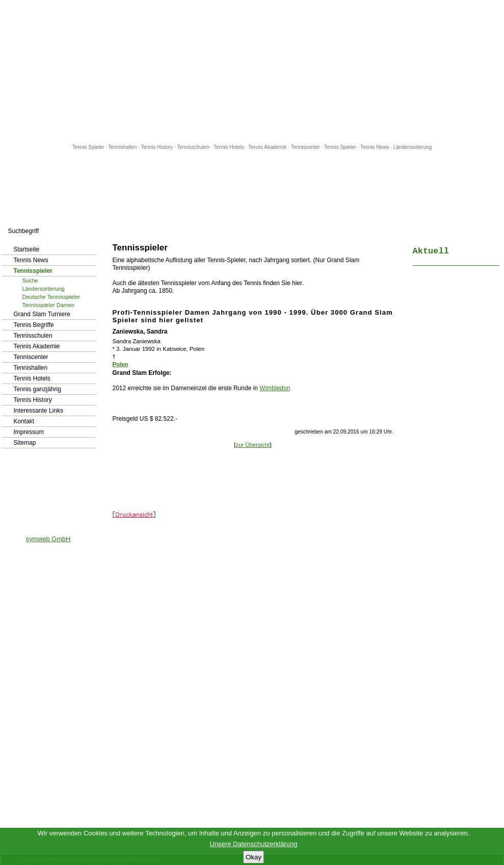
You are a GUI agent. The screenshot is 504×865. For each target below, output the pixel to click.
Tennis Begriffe (34, 325)
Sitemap (25, 443)
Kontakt (24, 421)
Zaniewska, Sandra (140, 332)
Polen (121, 364)
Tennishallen (123, 147)
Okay (254, 857)
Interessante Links (38, 411)
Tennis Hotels (230, 147)
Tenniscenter (306, 147)
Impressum (29, 432)
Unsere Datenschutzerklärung (254, 844)
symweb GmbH (48, 539)
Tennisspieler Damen (49, 305)
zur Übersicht (253, 445)
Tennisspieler (33, 271)
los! (97, 231)
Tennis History (157, 147)
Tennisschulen (193, 147)
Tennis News (375, 147)
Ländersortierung (413, 147)
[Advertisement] (252, 71)
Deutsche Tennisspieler (51, 297)
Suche (30, 281)
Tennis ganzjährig (37, 389)
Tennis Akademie (268, 147)
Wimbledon (275, 388)
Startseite (27, 249)
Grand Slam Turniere (42, 314)
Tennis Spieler (88, 147)
